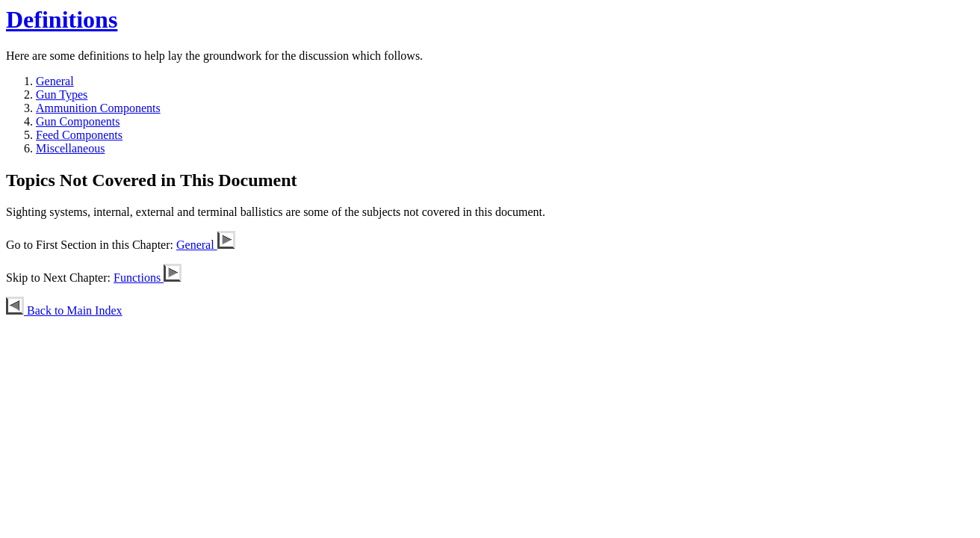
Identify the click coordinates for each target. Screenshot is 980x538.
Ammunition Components (98, 108)
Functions (148, 278)
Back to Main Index (64, 310)
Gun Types (62, 95)
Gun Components (78, 121)
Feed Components (79, 135)
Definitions (62, 19)
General (55, 81)
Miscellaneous (70, 148)
